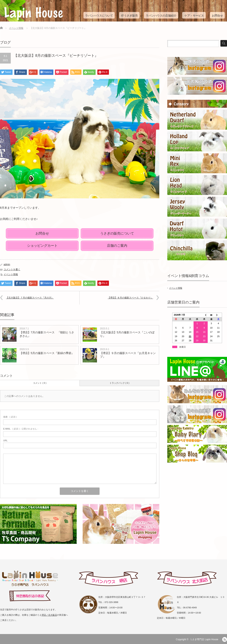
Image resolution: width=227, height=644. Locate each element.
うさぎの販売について (117, 233)
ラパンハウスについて (99, 16)
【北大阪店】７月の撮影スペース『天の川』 (30, 298)
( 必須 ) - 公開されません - (21, 429)
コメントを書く (12, 269)
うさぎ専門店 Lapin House (204, 639)
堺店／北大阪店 (49, 615)
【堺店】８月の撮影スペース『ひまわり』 (130, 298)
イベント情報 (16, 28)
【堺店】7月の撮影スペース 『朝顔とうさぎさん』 (47, 334)
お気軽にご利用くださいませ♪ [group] (19, 219)
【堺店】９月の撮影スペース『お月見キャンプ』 (128, 355)
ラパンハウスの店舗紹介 (161, 16)
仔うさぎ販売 (129, 16)
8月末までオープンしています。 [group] (20, 208)
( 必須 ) (10, 417)
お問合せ (217, 16)
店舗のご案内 (117, 246)
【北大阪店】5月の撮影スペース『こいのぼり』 (127, 334)
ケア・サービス (194, 16)
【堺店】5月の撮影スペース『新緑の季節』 (47, 353)
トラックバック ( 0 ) (119, 383)
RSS (225, 639)
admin (7, 264)
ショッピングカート (42, 246)
